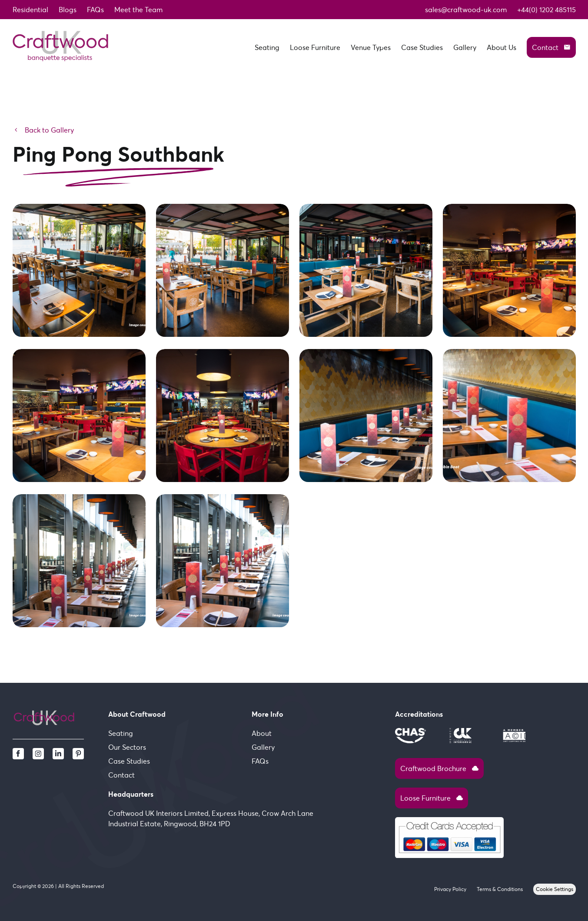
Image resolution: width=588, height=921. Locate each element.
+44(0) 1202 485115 (546, 10)
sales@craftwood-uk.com (466, 10)
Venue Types (371, 47)
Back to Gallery (43, 130)
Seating (267, 47)
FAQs (95, 10)
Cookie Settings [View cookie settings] (555, 889)
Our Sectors (127, 747)
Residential (30, 10)
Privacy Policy (450, 889)
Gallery (465, 47)
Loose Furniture (315, 47)
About (262, 733)
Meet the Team (138, 10)
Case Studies (422, 47)
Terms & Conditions (500, 889)
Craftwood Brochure (439, 768)
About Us (502, 47)
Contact (551, 47)
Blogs (68, 10)
